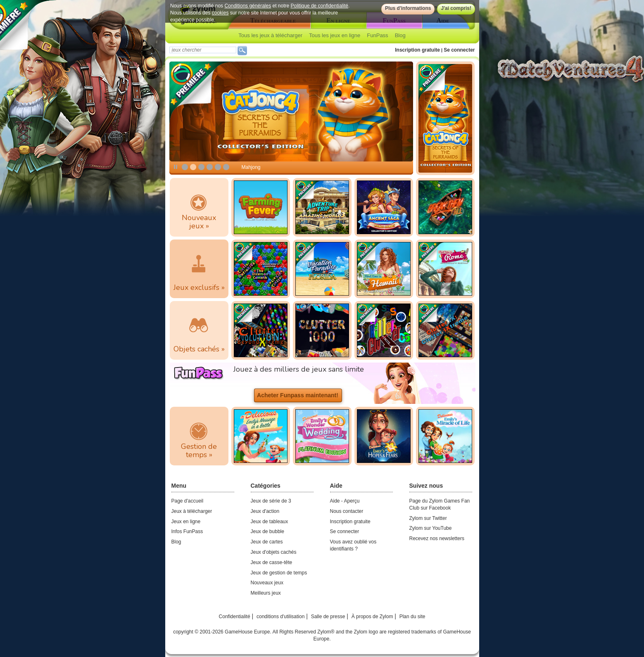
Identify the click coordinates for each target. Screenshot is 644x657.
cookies (220, 13)
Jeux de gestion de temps (279, 573)
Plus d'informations (408, 8)
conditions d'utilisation (280, 617)
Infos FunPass (187, 531)
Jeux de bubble (267, 531)
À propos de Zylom (372, 617)
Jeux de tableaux (270, 522)
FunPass (377, 35)
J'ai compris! (456, 8)
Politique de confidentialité (319, 6)
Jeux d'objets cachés (274, 552)
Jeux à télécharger (192, 511)
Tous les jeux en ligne (335, 35)
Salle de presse (328, 617)
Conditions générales (248, 6)
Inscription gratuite (417, 50)
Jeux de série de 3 (271, 501)
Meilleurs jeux (266, 593)
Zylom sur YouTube (431, 528)
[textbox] (203, 50)
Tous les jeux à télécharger (270, 35)
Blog (400, 35)
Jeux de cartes (267, 542)
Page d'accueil (188, 501)
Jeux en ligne (186, 522)
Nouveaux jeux (267, 583)
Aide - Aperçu (345, 501)
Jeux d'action (265, 511)
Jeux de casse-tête (272, 562)
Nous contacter (347, 511)
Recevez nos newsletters (437, 538)
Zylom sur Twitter (428, 518)
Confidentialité (235, 617)
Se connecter (459, 50)
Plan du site (412, 617)
